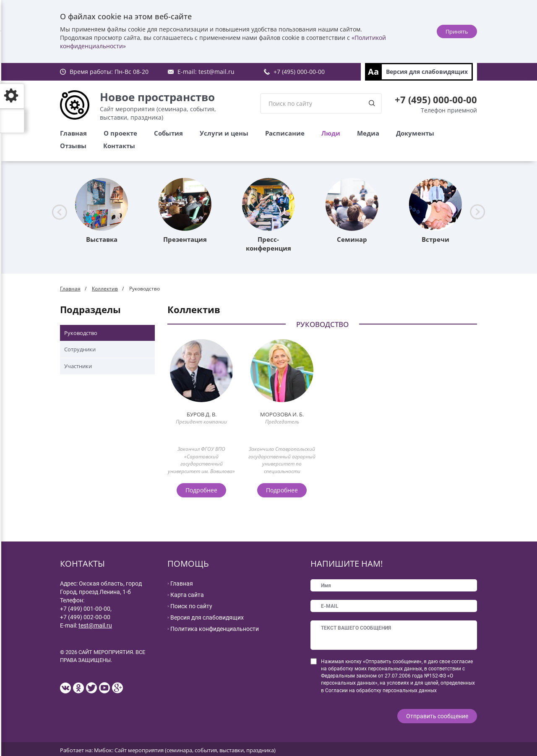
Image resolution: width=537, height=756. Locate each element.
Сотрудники (80, 349)
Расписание (285, 133)
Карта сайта (187, 595)
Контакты (119, 146)
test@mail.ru (216, 72)
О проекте (120, 133)
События (168, 133)
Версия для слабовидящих (427, 72)
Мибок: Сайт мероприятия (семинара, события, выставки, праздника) (185, 748)
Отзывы (73, 146)
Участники (78, 366)
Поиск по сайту (191, 606)
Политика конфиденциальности (215, 629)
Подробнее (201, 490)
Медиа (368, 133)
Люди (331, 133)
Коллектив (105, 289)
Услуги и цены (224, 133)
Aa (373, 72)
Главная (73, 133)
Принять (457, 31)
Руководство (81, 333)
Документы (415, 133)
